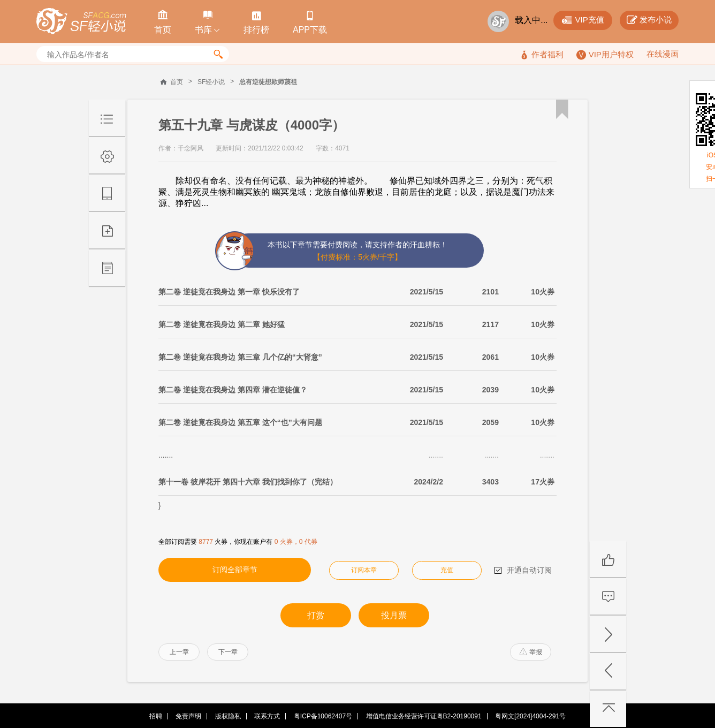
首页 (177, 82)
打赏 (316, 615)
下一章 (228, 652)
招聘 (156, 716)
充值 (447, 570)
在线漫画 (663, 54)
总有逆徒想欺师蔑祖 (268, 82)
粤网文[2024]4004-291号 (530, 716)
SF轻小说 (211, 82)
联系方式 (267, 716)
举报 (531, 652)
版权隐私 (228, 716)
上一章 (179, 652)
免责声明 (188, 716)
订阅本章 (364, 570)
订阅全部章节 (235, 570)
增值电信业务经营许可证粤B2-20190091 (424, 716)
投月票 (394, 615)
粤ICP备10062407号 (323, 716)
